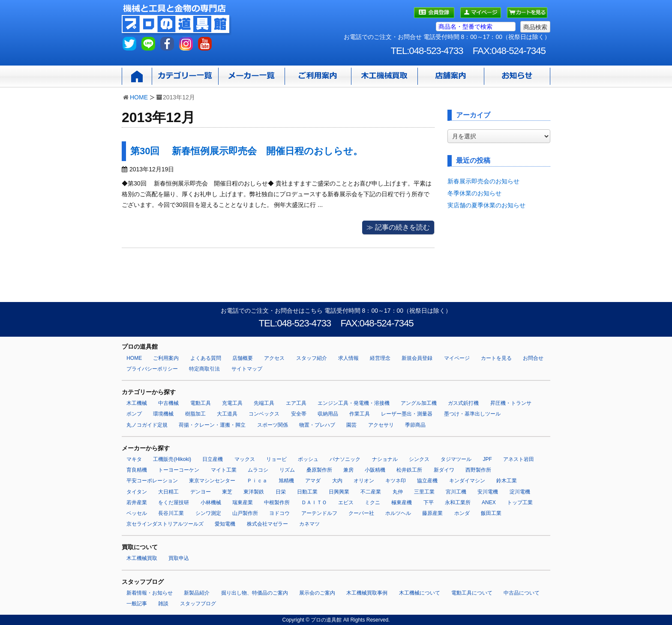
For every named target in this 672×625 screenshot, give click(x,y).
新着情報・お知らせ (150, 593)
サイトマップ (247, 369)
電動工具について (472, 593)
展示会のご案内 (317, 593)
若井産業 (137, 502)
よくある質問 (206, 358)
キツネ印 (396, 481)
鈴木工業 (507, 481)
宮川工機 (456, 492)
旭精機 (286, 481)
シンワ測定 (208, 513)
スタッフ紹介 (312, 358)
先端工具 (264, 403)
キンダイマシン (467, 481)
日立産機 (213, 459)
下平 (429, 502)
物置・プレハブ (317, 425)
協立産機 (427, 481)
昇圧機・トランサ (511, 403)
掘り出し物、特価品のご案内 (255, 593)
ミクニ (372, 502)
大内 (337, 481)
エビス (346, 502)
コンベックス (264, 414)
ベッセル (137, 513)
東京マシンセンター (212, 481)
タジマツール (456, 459)
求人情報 (348, 358)
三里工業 (424, 492)
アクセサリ (381, 425)
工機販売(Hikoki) (172, 459)
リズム (287, 470)
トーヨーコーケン (179, 470)
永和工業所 (458, 502)
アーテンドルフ (319, 513)
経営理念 (380, 358)
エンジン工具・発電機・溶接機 (354, 403)
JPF (487, 459)
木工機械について (420, 593)
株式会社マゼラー (267, 524)
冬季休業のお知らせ (474, 193)
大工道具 (227, 414)
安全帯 (299, 414)
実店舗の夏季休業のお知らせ (486, 205)
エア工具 (296, 403)
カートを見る (496, 358)
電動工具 (201, 403)
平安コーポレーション (152, 481)
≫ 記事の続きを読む (398, 227)
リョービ (276, 459)
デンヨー (201, 492)
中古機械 (168, 403)
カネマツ (309, 524)
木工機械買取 (142, 558)
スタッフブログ (198, 604)
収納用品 (328, 414)
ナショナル (385, 459)
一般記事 (137, 604)
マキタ (134, 459)
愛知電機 (225, 524)
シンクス (419, 459)
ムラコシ (258, 470)
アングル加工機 (419, 403)
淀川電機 (520, 492)
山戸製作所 (245, 513)
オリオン (364, 481)
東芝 (227, 492)
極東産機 (402, 502)
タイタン (137, 492)
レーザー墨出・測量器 (407, 414)
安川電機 (488, 492)
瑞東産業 (243, 502)
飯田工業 (491, 513)
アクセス (274, 358)
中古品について (522, 593)
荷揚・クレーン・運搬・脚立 (212, 425)
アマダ (313, 481)
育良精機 (137, 470)
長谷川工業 (171, 513)
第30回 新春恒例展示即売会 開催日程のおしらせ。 (246, 151)
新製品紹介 (197, 593)
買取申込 (179, 558)
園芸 (351, 425)
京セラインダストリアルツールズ (165, 524)
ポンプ (134, 414)
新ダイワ (444, 470)
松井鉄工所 (409, 470)
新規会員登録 (417, 358)
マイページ (457, 358)
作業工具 (360, 414)
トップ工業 (520, 502)
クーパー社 (361, 513)
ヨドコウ (279, 513)
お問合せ (533, 358)
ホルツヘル (398, 513)
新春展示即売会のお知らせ (483, 181)
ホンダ (462, 513)
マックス (245, 459)
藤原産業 (432, 513)
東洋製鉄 (254, 492)
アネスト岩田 (519, 459)
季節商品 (415, 425)
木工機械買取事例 (367, 593)
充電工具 (232, 403)
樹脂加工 (195, 414)
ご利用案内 (166, 358)
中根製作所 (277, 502)
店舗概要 (243, 358)
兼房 (348, 470)
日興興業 (339, 492)
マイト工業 (224, 470)
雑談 (163, 604)
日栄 (281, 492)
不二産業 (371, 492)
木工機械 (137, 403)
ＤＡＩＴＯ (314, 502)
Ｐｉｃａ (257, 481)
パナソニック (345, 459)
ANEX (489, 502)
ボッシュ (308, 459)
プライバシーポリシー (152, 369)
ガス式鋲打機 (463, 403)
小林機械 (211, 502)
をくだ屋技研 (174, 502)
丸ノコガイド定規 (147, 425)
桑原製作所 (319, 470)
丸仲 (398, 492)
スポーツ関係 (273, 425)
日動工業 (307, 492)
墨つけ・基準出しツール (472, 414)
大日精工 (168, 492)
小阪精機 (375, 470)
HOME (139, 97)
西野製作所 (478, 470)
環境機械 (163, 414)
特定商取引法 (204, 369)
